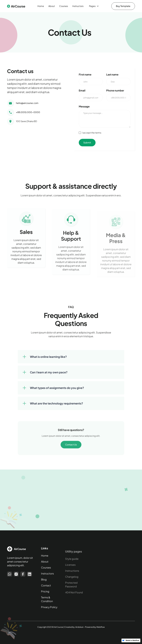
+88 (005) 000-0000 (28, 112)
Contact (46, 587)
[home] (17, 6)
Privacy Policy (49, 609)
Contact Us (71, 448)
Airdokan (79, 627)
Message (84, 107)
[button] (93, 6)
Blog (44, 581)
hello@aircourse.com (27, 103)
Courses (64, 6)
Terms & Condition (47, 601)
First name (85, 75)
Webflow (101, 627)
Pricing (45, 593)
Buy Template (123, 6)
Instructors (78, 6)
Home (41, 6)
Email (82, 91)
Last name (112, 75)
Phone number (115, 91)
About (52, 6)
